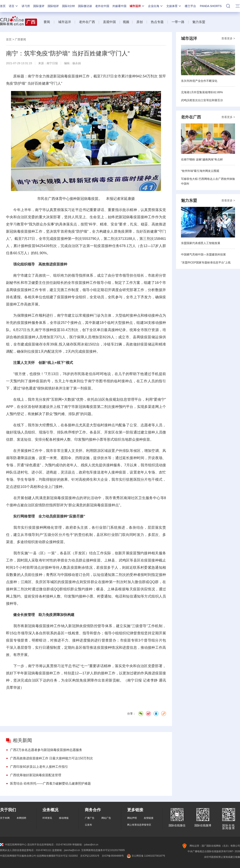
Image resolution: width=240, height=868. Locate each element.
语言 (14, 6)
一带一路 (178, 22)
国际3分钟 (68, 6)
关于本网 (5, 818)
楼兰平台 (190, 6)
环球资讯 (47, 818)
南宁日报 (52, 63)
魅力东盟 (199, 22)
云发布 (88, 825)
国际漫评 (39, 6)
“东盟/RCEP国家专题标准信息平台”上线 (206, 262)
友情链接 (149, 818)
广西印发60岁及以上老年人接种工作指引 (39, 767)
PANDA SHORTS (211, 6)
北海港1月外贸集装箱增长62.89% (202, 92)
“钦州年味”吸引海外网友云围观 (200, 171)
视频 (126, 22)
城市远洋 (137, 6)
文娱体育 (174, 6)
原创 (140, 22)
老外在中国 (102, 6)
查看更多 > (228, 38)
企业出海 (156, 6)
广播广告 (90, 818)
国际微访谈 (85, 6)
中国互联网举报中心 (13, 845)
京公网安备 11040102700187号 (146, 856)
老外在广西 (87, 22)
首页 (3, 6)
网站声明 (132, 818)
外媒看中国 (119, 6)
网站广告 (106, 818)
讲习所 (26, 6)
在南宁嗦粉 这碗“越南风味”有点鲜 (202, 159)
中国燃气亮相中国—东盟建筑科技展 (203, 254)
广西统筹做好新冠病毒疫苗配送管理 (36, 775)
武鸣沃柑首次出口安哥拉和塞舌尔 (202, 100)
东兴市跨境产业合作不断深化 (199, 81)
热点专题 (157, 22)
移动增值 (64, 818)
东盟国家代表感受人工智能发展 (201, 243)
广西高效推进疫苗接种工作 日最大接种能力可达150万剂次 (51, 758)
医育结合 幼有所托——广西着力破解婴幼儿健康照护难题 (50, 783)
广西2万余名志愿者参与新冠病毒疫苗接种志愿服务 (46, 750)
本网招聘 (21, 818)
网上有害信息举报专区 (139, 825)
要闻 (47, 22)
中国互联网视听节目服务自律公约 (18, 856)
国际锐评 (53, 6)
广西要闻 (20, 39)
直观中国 (109, 22)
